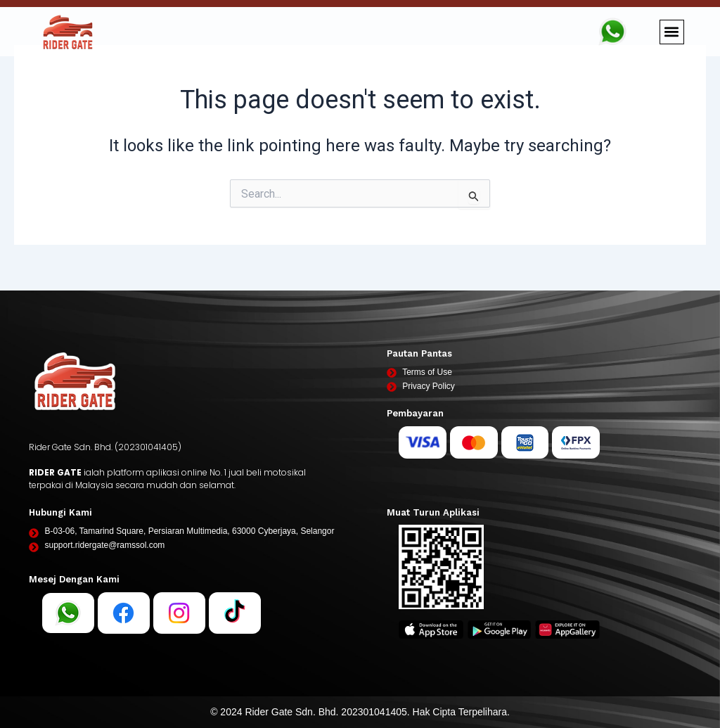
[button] (672, 32)
